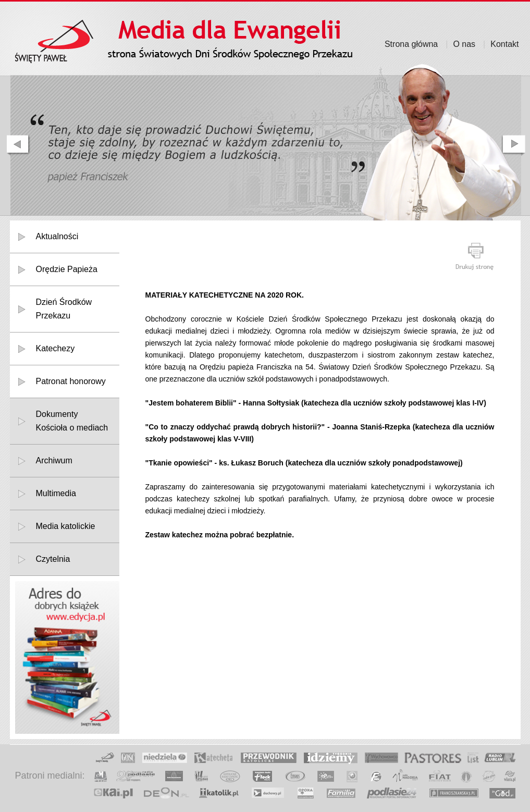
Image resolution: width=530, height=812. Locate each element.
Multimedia (56, 493)
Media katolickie (66, 526)
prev (17, 145)
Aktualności (57, 236)
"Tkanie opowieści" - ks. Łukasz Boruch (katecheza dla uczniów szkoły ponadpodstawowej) (304, 463)
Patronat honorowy (71, 381)
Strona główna (411, 44)
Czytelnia (53, 559)
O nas (464, 44)
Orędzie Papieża (67, 269)
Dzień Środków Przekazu (64, 309)
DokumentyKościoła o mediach (72, 421)
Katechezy (56, 348)
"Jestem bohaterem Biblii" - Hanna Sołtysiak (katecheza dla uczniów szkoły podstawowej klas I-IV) (316, 403)
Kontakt (504, 44)
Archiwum (54, 460)
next (514, 145)
